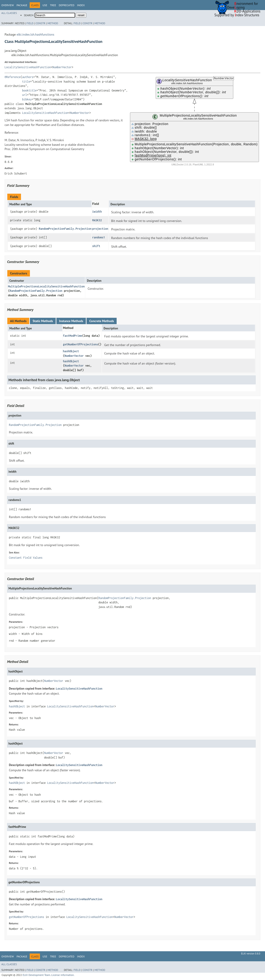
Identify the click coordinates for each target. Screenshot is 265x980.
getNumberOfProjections (81, 344)
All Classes (9, 13)
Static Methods (43, 321)
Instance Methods (71, 321)
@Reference (13, 77)
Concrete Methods (102, 321)
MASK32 (97, 220)
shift (96, 246)
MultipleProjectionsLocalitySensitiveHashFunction (46, 286)
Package (22, 5)
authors (28, 77)
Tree (53, 5)
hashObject (71, 351)
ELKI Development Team (36, 975)
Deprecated (67, 5)
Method (53, 23)
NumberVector (62, 67)
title (26, 82)
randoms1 (99, 237)
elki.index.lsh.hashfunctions (35, 34)
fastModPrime (73, 336)
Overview (8, 5)
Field (30, 23)
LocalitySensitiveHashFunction (28, 67)
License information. (63, 975)
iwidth (97, 212)
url (25, 95)
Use (45, 5)
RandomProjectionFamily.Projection (65, 229)
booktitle (29, 90)
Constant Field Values (26, 558)
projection (100, 229)
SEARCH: (29, 15)
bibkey (27, 99)
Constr (41, 23)
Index (81, 5)
